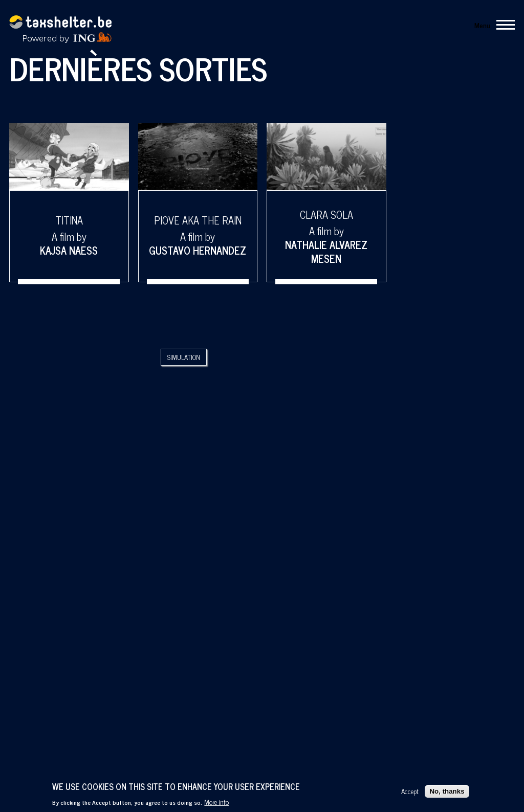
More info (216, 802)
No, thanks (447, 791)
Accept (410, 791)
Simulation (184, 357)
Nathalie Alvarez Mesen (326, 252)
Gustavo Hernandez (198, 250)
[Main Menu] (492, 25)
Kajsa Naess (69, 250)
